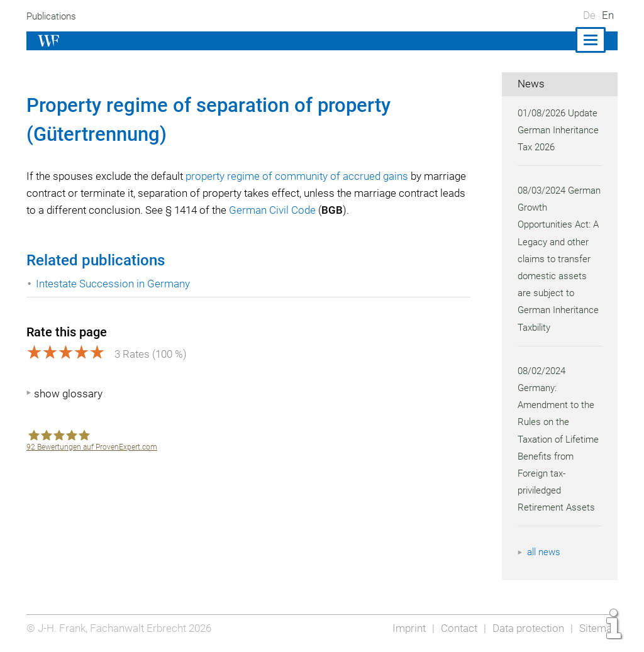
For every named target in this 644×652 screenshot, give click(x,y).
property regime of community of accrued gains (302, 176)
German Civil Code (349, 210)
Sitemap (598, 628)
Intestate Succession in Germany (114, 284)
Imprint (405, 628)
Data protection (527, 628)
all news (545, 552)
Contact (456, 628)
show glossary (68, 394)
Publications (53, 16)
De (589, 15)
